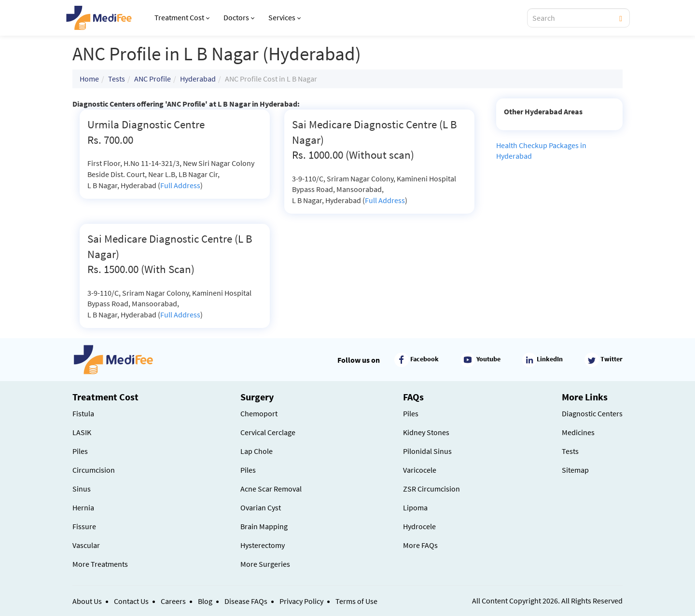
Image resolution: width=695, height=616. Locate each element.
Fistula (83, 413)
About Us (87, 601)
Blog (205, 601)
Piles (80, 451)
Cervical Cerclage (268, 432)
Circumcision (94, 470)
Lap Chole (257, 451)
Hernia (83, 507)
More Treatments (100, 564)
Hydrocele (419, 526)
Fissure (84, 526)
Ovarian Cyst (261, 507)
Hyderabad (198, 79)
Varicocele (420, 470)
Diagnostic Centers (592, 413)
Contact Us (131, 601)
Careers (173, 601)
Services (285, 17)
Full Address (180, 185)
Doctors (239, 17)
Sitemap (575, 470)
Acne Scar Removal (271, 489)
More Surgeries (265, 564)
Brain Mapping (264, 526)
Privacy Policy (301, 601)
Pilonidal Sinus (427, 451)
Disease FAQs (246, 601)
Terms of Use (356, 601)
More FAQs (420, 545)
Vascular (86, 545)
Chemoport (259, 413)
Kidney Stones (426, 432)
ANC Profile (153, 79)
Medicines (578, 432)
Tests (117, 79)
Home (89, 79)
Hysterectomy (263, 545)
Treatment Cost (182, 17)
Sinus (82, 489)
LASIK (82, 432)
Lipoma (415, 507)
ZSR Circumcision (431, 489)
